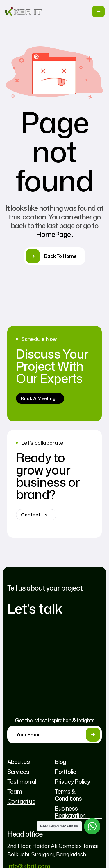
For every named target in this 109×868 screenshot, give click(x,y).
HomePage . (54, 234)
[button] (40, 398)
